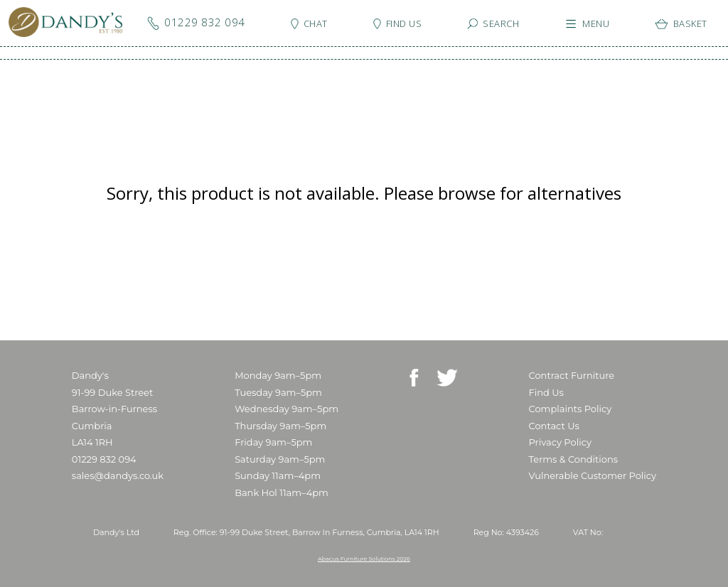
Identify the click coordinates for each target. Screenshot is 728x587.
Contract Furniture (572, 375)
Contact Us (554, 426)
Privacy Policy (560, 442)
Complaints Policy (571, 409)
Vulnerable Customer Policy (593, 475)
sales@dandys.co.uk (118, 475)
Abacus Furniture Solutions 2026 (364, 559)
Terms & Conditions (573, 459)
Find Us (546, 392)
